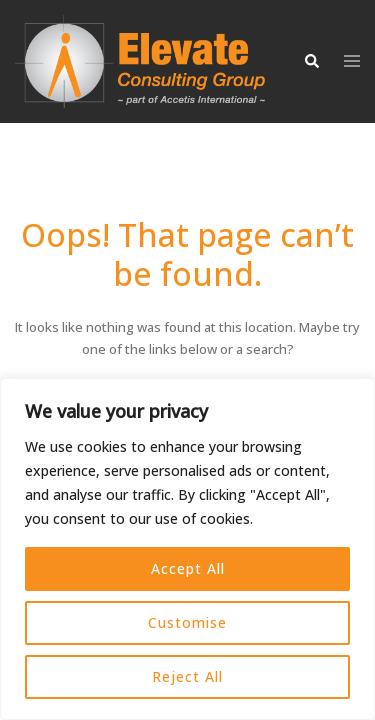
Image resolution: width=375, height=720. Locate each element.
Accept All (188, 568)
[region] (187, 549)
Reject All (187, 676)
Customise (187, 622)
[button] (311, 62)
